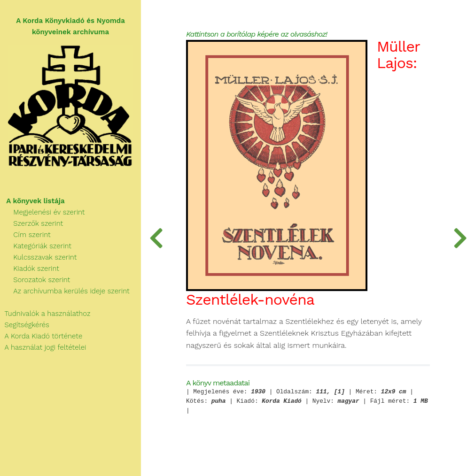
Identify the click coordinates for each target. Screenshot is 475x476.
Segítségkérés (25, 325)
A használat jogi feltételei (43, 347)
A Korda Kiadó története (41, 336)
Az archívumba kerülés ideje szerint (65, 291)
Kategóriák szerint (36, 246)
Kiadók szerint (30, 269)
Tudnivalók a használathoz (45, 314)
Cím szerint (25, 235)
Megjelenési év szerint (43, 212)
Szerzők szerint (31, 223)
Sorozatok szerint (35, 280)
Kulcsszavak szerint (38, 257)
